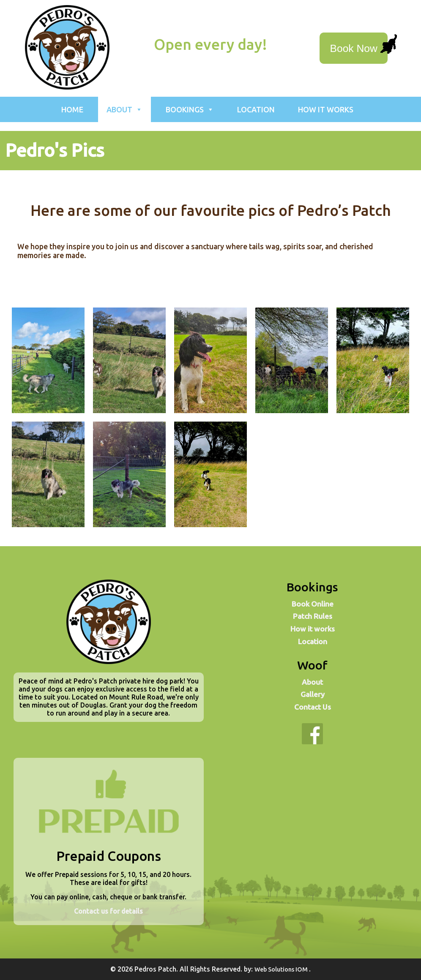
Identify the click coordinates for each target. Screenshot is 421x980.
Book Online (313, 604)
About (312, 682)
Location (256, 109)
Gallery (313, 694)
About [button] (124, 109)
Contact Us (313, 707)
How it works (326, 109)
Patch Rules (313, 616)
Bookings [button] (190, 109)
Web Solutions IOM (282, 969)
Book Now (354, 48)
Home (72, 109)
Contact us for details (108, 911)
